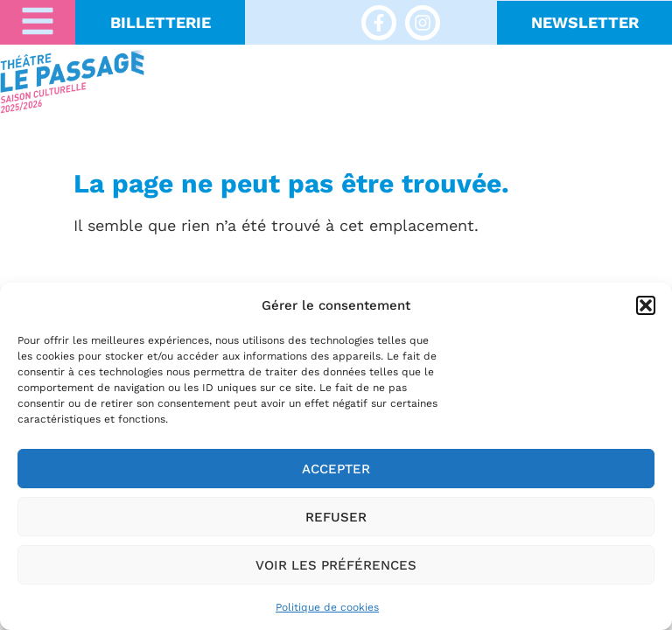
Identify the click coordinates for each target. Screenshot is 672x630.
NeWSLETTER (585, 22)
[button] (646, 305)
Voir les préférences (336, 565)
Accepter (336, 469)
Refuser (336, 517)
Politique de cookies (327, 607)
